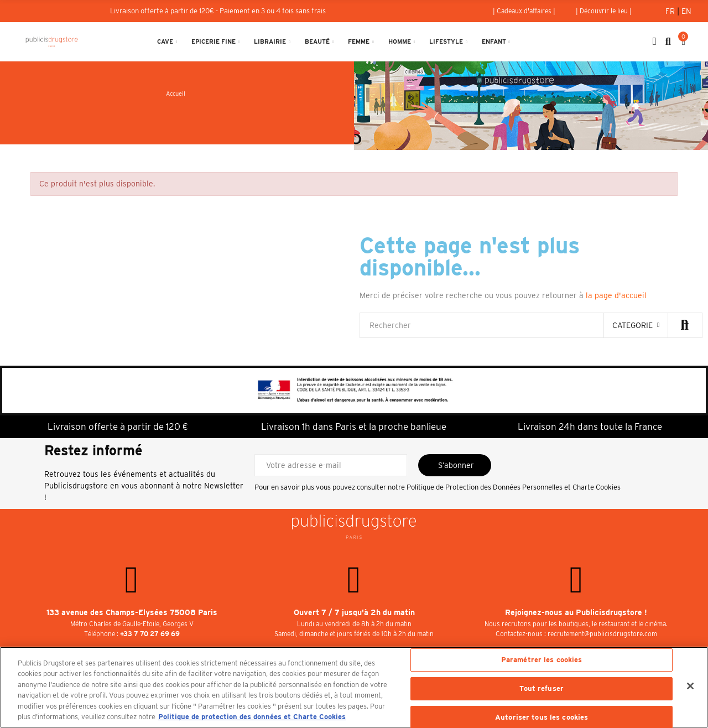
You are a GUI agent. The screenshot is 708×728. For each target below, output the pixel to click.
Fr (671, 11)
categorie (632, 325)
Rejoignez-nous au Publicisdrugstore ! (576, 612)
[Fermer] (690, 686)
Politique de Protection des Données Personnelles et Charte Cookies (514, 487)
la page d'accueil (616, 295)
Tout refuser (542, 688)
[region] (354, 687)
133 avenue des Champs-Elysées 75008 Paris (132, 612)
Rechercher (685, 325)
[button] (524, 11)
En (686, 11)
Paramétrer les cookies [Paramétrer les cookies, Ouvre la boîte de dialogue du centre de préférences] (542, 660)
